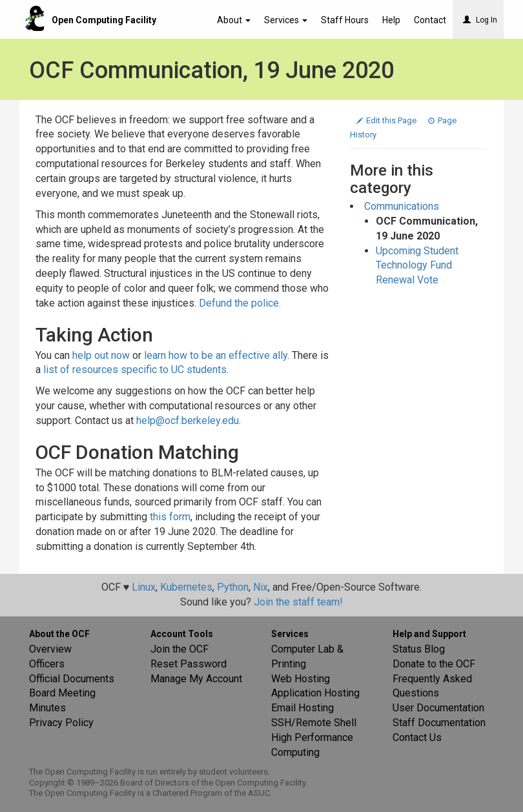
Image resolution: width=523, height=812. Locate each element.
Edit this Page (387, 120)
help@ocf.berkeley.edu (188, 421)
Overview (50, 649)
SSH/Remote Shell (314, 723)
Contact (430, 20)
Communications (402, 206)
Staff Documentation (439, 723)
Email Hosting (303, 708)
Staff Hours (345, 20)
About (234, 20)
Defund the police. (240, 303)
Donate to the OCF (434, 664)
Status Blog (419, 649)
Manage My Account (196, 679)
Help (391, 20)
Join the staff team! (298, 602)
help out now (101, 355)
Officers (47, 664)
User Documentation (438, 708)
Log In (480, 20)
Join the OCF (179, 649)
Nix (261, 587)
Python (233, 587)
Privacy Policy (61, 723)
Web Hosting (301, 679)
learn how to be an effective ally (216, 355)
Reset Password (189, 664)
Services (286, 20)
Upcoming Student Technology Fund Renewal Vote (417, 266)
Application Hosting (315, 693)
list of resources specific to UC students (135, 370)
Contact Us (417, 737)
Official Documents (72, 679)
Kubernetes (186, 587)
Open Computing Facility (104, 20)
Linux (144, 587)
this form (170, 517)
